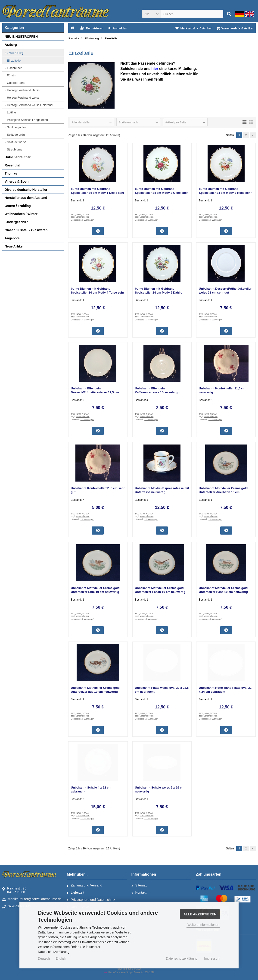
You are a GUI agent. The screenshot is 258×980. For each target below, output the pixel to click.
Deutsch (44, 958)
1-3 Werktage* (87, 220)
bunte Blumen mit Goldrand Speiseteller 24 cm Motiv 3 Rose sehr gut (225, 193)
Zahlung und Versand (85, 886)
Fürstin (12, 75)
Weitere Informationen (203, 925)
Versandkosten (83, 217)
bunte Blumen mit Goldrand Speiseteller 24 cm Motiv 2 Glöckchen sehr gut (162, 193)
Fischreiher (14, 68)
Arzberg (11, 45)
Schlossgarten (16, 127)
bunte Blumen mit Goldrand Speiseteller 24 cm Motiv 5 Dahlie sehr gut (159, 293)
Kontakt (139, 893)
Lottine (11, 112)
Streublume (15, 149)
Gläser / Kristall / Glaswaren (26, 230)
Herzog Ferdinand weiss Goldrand (30, 105)
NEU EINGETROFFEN (21, 37)
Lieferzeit (76, 893)
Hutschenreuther (18, 157)
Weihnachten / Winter (21, 214)
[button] (152, 14)
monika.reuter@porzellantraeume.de (32, 899)
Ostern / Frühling (18, 206)
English (61, 958)
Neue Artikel (14, 246)
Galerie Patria (16, 83)
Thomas (11, 173)
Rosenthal (12, 165)
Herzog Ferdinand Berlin (23, 90)
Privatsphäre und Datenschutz (91, 900)
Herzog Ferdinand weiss (23, 98)
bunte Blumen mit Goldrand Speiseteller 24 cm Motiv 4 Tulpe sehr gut (97, 293)
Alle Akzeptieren (200, 914)
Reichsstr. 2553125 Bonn (14, 890)
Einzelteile (14, 61)
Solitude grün (16, 135)
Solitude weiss (17, 142)
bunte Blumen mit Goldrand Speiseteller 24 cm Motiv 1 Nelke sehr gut (98, 193)
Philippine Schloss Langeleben (27, 120)
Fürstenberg (14, 53)
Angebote (12, 238)
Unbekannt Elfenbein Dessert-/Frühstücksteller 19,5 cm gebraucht (95, 392)
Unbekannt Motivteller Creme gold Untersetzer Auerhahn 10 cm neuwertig (223, 492)
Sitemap (139, 886)
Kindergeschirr (16, 222)
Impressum (212, 958)
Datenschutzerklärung (182, 958)
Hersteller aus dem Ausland (26, 198)
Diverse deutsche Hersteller (26, 190)
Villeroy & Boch (17, 182)
